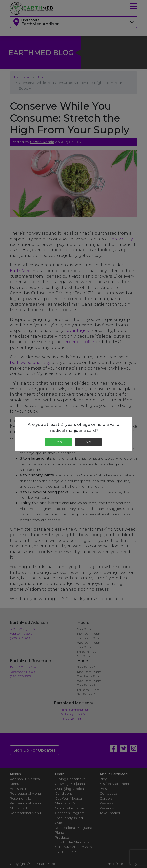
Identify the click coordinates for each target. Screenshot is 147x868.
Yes (59, 442)
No (88, 442)
